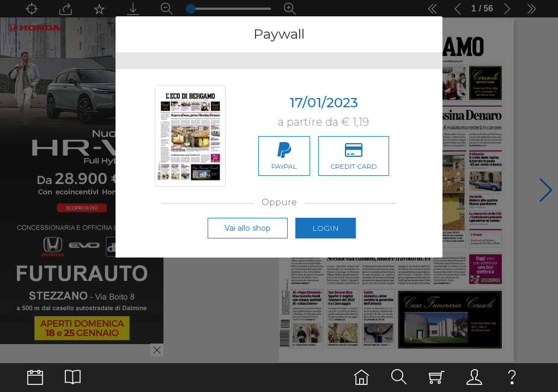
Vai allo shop (248, 228)
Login (326, 228)
